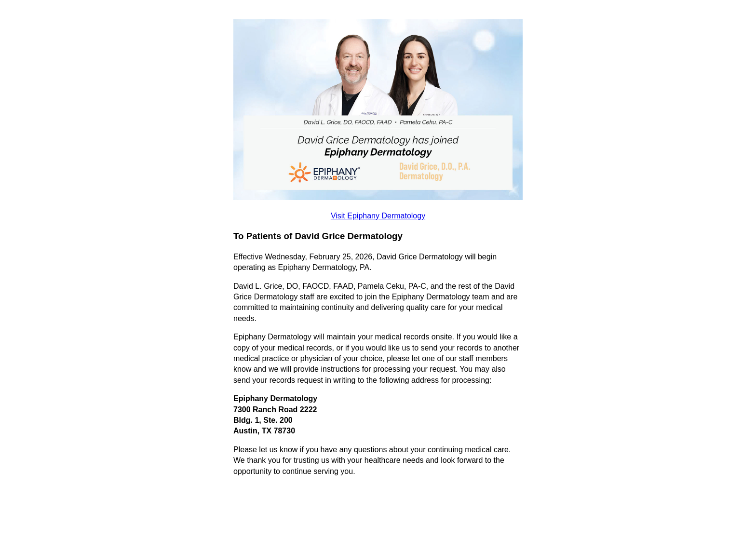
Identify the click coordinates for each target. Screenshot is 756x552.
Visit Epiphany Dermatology (378, 216)
